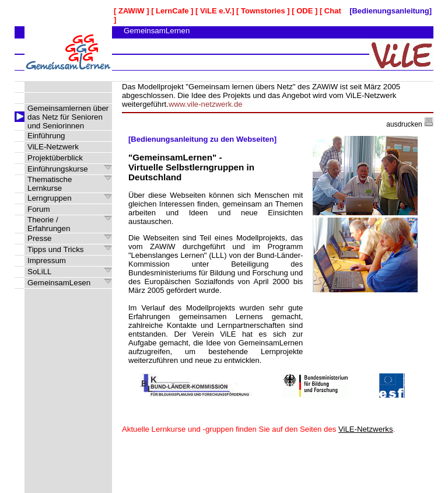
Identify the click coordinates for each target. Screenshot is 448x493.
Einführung (46, 136)
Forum (39, 209)
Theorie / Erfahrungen (49, 224)
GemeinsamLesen (59, 283)
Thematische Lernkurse (50, 184)
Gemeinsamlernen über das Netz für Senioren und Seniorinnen (68, 117)
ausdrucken (410, 124)
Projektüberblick (55, 158)
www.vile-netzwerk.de (206, 104)
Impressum (47, 261)
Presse (39, 238)
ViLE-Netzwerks (366, 429)
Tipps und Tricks (56, 249)
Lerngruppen (50, 198)
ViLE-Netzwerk (53, 147)
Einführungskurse (58, 169)
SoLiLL (40, 272)
